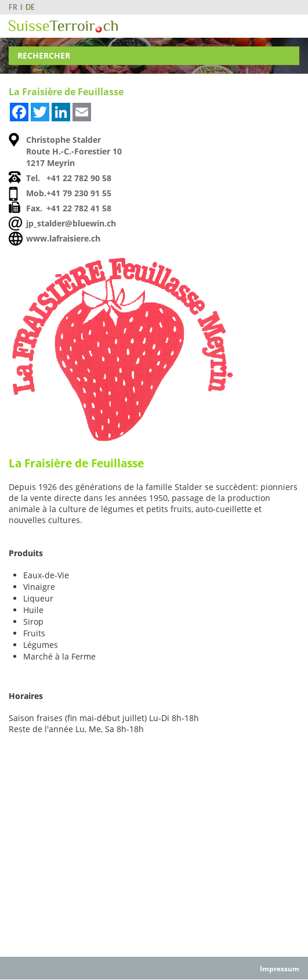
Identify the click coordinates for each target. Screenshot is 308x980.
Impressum (280, 969)
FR (13, 7)
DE (30, 7)
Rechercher (44, 55)
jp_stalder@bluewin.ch (71, 223)
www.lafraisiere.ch (63, 238)
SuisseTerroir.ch (63, 26)
